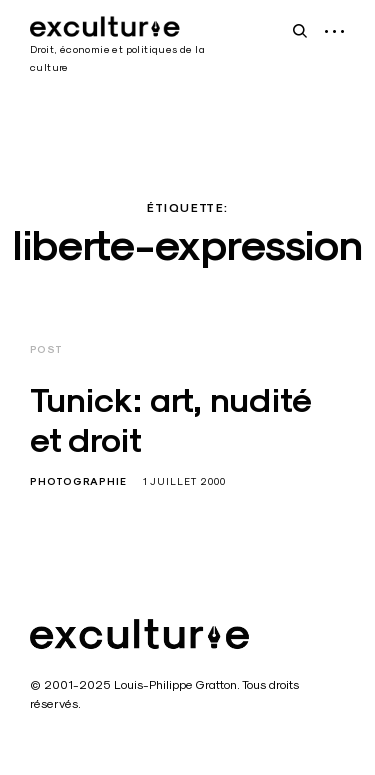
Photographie (78, 481)
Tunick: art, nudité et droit (170, 420)
